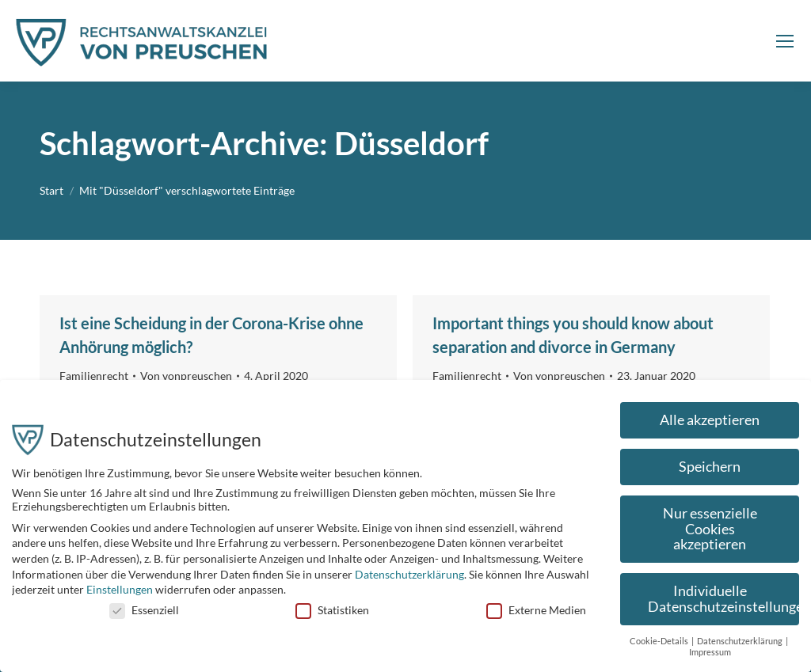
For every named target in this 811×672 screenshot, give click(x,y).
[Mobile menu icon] (785, 41)
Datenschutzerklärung (409, 580)
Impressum (710, 659)
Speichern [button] (710, 473)
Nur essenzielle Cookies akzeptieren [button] (710, 534)
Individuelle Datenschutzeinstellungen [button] (723, 605)
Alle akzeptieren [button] (710, 426)
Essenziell (144, 615)
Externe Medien (536, 615)
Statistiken (332, 615)
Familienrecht (94, 376)
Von (186, 376)
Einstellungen (120, 596)
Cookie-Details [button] (660, 647)
